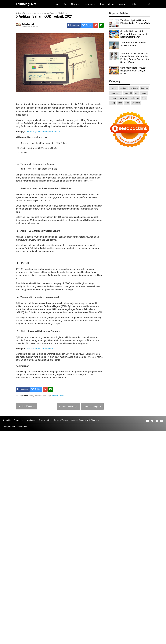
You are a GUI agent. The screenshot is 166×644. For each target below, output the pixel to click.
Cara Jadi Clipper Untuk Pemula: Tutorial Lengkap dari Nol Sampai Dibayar (135, 34)
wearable (136, 103)
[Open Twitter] (152, 421)
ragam (144, 93)
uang (113, 103)
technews (135, 98)
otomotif (128, 93)
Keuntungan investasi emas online (44, 132)
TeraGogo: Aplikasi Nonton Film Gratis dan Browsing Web (135, 22)
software (123, 98)
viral (127, 103)
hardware (134, 88)
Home (57, 4)
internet (55, 396)
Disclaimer (31, 420)
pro (137, 93)
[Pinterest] (96, 25)
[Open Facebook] (148, 421)
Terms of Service (61, 420)
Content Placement (80, 420)
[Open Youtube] (162, 421)
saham (61, 396)
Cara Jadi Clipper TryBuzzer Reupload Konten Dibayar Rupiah (134, 71)
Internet (111, 4)
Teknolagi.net (22, 427)
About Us (7, 420)
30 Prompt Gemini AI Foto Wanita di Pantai (133, 44)
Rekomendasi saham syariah (41, 349)
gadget (123, 88)
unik (120, 103)
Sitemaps (95, 420)
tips (144, 98)
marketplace (116, 93)
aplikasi (114, 88)
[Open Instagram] (157, 421)
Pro (65, 4)
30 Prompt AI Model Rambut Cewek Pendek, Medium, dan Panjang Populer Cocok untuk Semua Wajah (135, 58)
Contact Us (18, 420)
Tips (102, 4)
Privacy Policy (45, 420)
